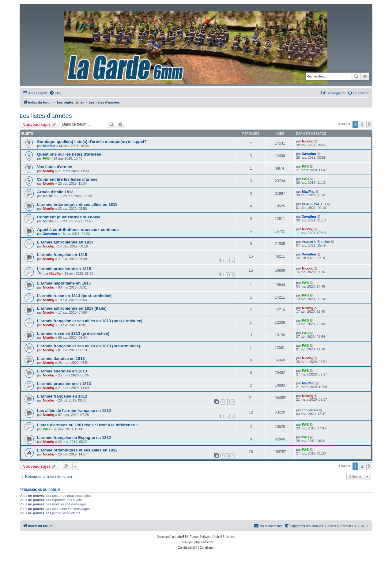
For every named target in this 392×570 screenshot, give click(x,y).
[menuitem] (55, 93)
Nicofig (308, 141)
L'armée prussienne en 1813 (64, 384)
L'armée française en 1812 (62, 396)
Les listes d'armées (46, 116)
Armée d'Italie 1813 (55, 192)
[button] (369, 124)
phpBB (182, 537)
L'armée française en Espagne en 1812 (74, 438)
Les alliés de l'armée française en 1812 (74, 411)
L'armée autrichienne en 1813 (65, 242)
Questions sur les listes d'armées (69, 154)
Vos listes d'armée (55, 167)
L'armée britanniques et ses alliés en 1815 (77, 204)
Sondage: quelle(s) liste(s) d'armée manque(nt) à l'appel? (92, 142)
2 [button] (362, 124)
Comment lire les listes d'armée (67, 179)
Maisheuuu (51, 196)
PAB (46, 158)
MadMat (49, 146)
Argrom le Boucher (316, 242)
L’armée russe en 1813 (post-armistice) (74, 296)
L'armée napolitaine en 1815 (64, 283)
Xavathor (309, 154)
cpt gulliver (310, 410)
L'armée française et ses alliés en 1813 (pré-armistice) (89, 346)
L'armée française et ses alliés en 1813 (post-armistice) (90, 321)
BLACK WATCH (314, 204)
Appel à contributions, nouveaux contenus (78, 230)
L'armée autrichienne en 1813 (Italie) (72, 308)
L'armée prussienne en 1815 (64, 269)
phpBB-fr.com (204, 542)
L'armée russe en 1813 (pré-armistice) (73, 333)
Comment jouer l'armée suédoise (69, 217)
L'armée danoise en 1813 (61, 359)
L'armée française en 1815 (62, 255)
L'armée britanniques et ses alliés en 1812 (77, 450)
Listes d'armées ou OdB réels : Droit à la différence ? (88, 425)
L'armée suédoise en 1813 (62, 371)
